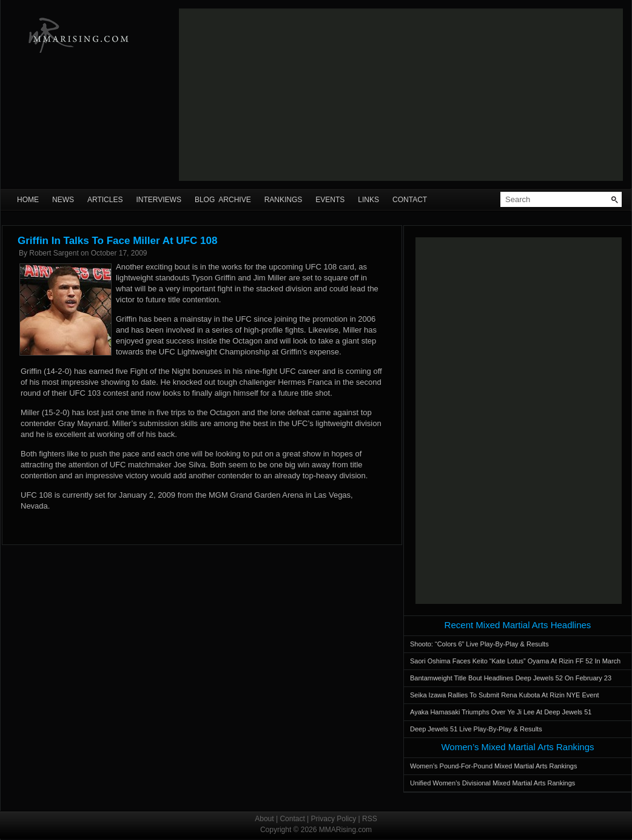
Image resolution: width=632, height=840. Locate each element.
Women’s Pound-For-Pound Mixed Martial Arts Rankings (493, 766)
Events (330, 200)
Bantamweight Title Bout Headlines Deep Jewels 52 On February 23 (511, 678)
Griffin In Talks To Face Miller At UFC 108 (117, 241)
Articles (105, 200)
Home (28, 200)
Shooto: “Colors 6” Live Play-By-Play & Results (479, 644)
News (63, 200)
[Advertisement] (337, 95)
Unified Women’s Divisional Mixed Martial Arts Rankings (492, 783)
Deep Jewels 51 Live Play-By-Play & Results (476, 729)
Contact (410, 200)
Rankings (284, 200)
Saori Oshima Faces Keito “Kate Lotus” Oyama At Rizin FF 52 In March (515, 661)
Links (368, 200)
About (264, 819)
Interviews (158, 200)
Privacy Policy (334, 819)
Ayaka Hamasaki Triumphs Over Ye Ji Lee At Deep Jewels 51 (501, 712)
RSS (370, 819)
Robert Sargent (54, 253)
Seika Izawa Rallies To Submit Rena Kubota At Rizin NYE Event (505, 695)
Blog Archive (223, 200)
